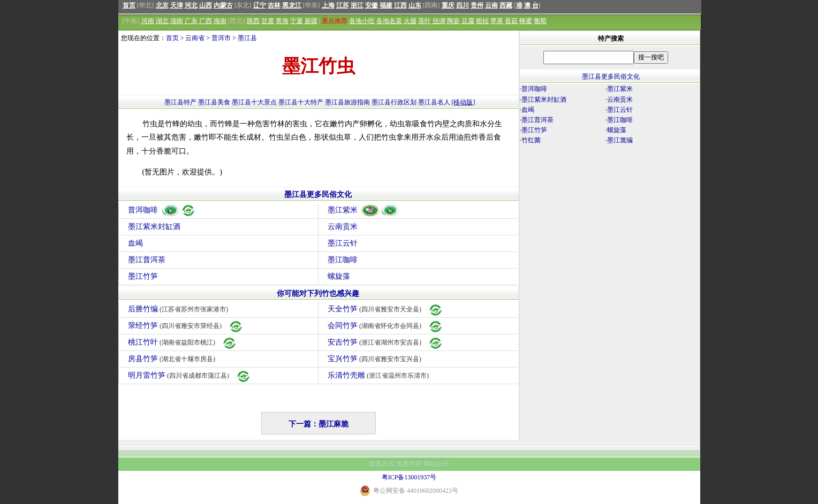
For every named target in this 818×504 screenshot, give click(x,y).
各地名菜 (389, 21)
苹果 (497, 21)
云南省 (195, 38)
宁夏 (297, 21)
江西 (400, 5)
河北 (191, 5)
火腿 (410, 21)
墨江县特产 (180, 102)
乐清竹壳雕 (380, 375)
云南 (491, 5)
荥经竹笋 (186, 326)
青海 (282, 21)
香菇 (511, 21)
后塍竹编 (180, 309)
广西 (206, 21)
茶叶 (425, 21)
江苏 (343, 5)
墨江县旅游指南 (347, 102)
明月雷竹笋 (190, 375)
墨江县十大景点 (254, 102)
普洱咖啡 (162, 210)
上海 (328, 5)
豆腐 (468, 21)
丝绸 (439, 21)
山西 (206, 5)
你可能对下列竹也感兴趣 (318, 293)
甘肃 (268, 21)
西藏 (506, 5)
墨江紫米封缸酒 (154, 227)
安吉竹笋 (386, 342)
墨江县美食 (214, 102)
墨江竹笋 (143, 276)
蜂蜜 (526, 21)
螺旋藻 (339, 276)
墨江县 (247, 38)
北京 (162, 5)
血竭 (135, 243)
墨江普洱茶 (147, 260)
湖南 (177, 21)
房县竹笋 (173, 359)
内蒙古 (223, 5)
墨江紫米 (364, 210)
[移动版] (464, 102)
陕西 (253, 21)
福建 (386, 5)
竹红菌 (531, 140)
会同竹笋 (386, 326)
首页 (129, 5)
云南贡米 (343, 227)
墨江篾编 (620, 140)
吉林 (274, 5)
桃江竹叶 (183, 342)
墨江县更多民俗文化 (318, 194)
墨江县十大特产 (301, 102)
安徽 (372, 5)
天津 (177, 5)
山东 (415, 5)
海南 (220, 21)
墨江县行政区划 (394, 102)
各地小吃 (362, 21)
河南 (148, 21)
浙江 (357, 5)
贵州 (477, 5)
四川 (463, 5)
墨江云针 (343, 243)
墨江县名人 (434, 102)
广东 (191, 21)
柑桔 (482, 21)
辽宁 (260, 5)
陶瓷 (453, 21)
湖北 (162, 21)
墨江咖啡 (343, 260)
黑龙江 (292, 5)
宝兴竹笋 (376, 359)
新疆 (311, 21)
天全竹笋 (386, 309)
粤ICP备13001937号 (409, 477)
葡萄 (540, 21)
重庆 (448, 5)
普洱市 (221, 38)
